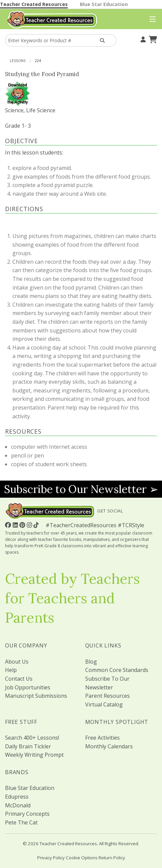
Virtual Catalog (104, 704)
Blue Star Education (104, 4)
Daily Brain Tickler (28, 746)
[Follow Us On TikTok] (37, 525)
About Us (17, 662)
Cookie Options (82, 858)
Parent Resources (107, 696)
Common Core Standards (117, 670)
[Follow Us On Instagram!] (30, 525)
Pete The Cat (21, 822)
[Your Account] (142, 39)
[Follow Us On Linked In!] (16, 525)
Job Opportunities (28, 687)
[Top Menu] (151, 19)
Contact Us (19, 679)
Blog (91, 662)
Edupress (17, 797)
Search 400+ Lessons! (32, 738)
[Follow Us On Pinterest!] (23, 525)
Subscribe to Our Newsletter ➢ (81, 489)
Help (11, 670)
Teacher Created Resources (34, 4)
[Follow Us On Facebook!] (9, 525)
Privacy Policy (51, 858)
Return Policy (112, 858)
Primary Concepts (27, 814)
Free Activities (102, 738)
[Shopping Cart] (152, 39)
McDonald (18, 805)
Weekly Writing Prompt (34, 755)
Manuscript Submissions (36, 696)
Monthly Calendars (109, 746)
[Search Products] (102, 40)
